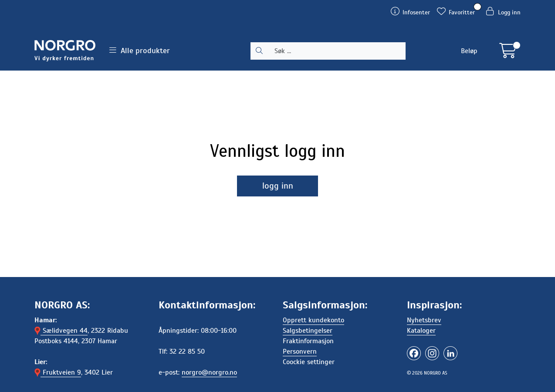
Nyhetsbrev (424, 320)
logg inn (278, 186)
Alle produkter (140, 51)
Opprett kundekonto (313, 320)
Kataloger (421, 331)
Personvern (300, 351)
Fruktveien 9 (58, 372)
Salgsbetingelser (308, 331)
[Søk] (337, 51)
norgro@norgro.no (209, 372)
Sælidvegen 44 (61, 331)
